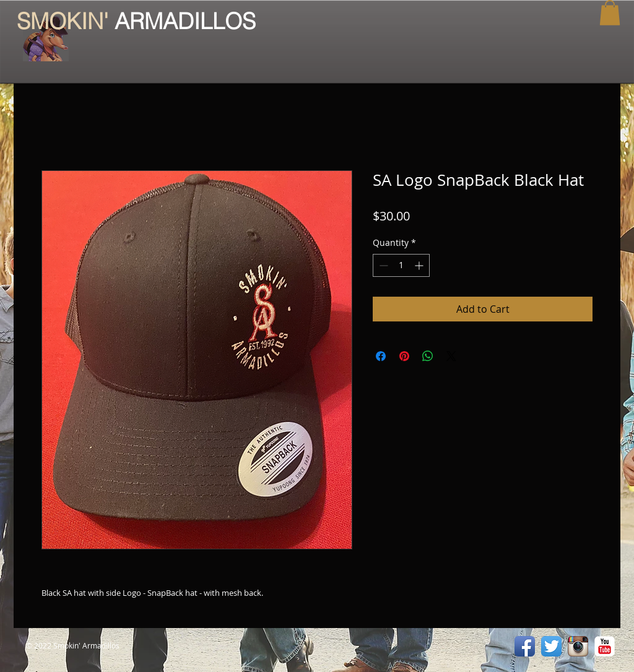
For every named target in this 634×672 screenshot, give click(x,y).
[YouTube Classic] (605, 646)
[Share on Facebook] (381, 356)
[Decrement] (382, 265)
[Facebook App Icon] (525, 646)
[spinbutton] (401, 265)
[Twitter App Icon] (551, 646)
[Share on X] (451, 356)
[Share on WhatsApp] (428, 356)
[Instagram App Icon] (578, 646)
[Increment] (420, 265)
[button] (610, 13)
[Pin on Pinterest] (404, 356)
